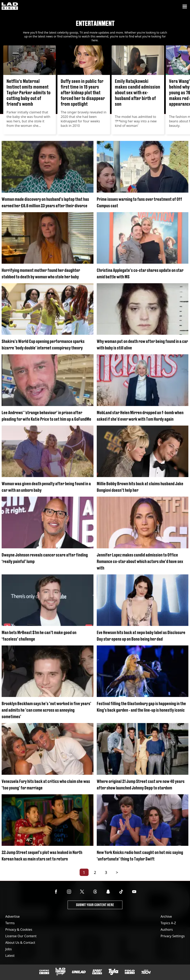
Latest (10, 956)
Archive (166, 916)
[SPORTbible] (97, 972)
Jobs (9, 949)
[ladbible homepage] (10, 7)
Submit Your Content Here (95, 905)
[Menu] (185, 7)
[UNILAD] (79, 972)
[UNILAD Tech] (146, 972)
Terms (10, 923)
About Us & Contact (20, 943)
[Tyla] (113, 972)
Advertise (12, 916)
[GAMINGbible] (44, 972)
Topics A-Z (168, 923)
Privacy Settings (173, 936)
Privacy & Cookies (19, 930)
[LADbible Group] (60, 972)
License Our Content (21, 936)
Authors (167, 930)
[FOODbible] (130, 972)
